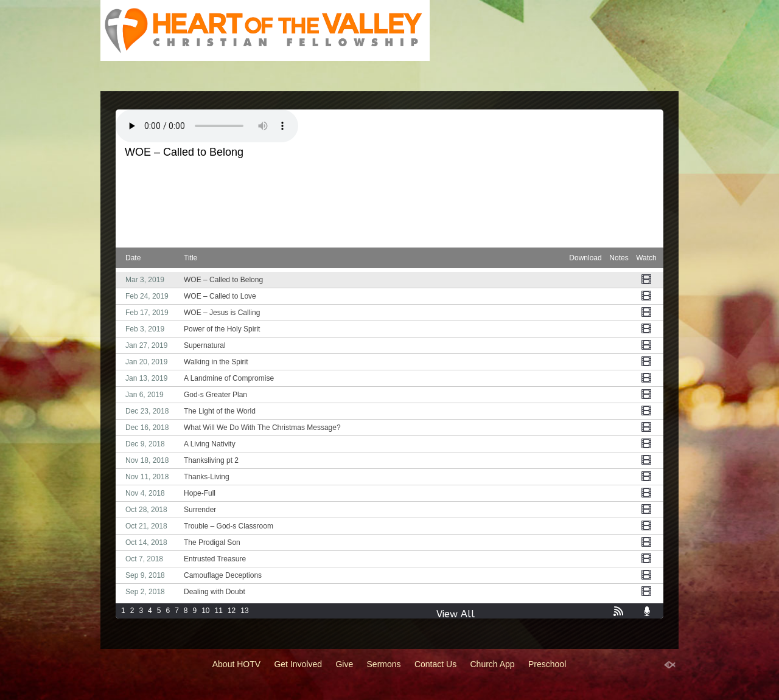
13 (244, 611)
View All (456, 614)
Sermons (384, 664)
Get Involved (298, 664)
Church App (493, 664)
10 (205, 611)
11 (219, 611)
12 (232, 611)
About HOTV (236, 664)
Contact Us (435, 664)
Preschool (547, 664)
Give (344, 664)
